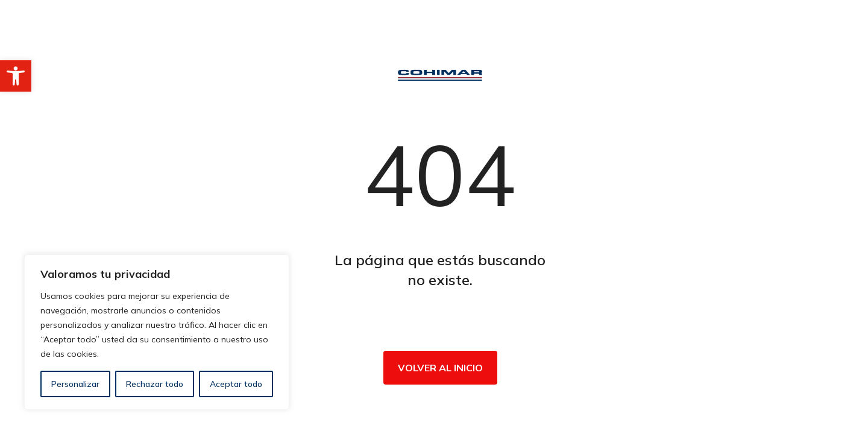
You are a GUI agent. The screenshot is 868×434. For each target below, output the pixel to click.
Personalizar (75, 384)
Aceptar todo (236, 384)
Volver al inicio (440, 368)
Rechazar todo (155, 384)
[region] (157, 332)
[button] (16, 76)
